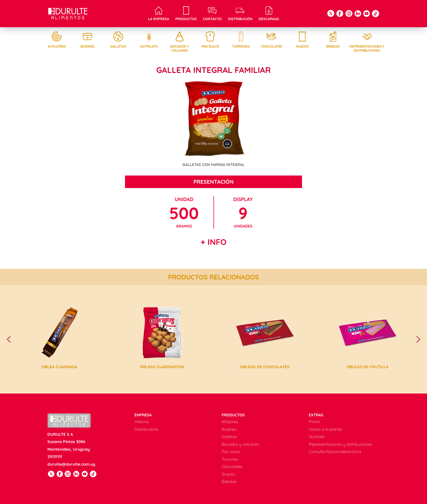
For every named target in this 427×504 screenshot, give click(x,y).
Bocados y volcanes (179, 42)
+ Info (213, 242)
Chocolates (272, 40)
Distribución (240, 14)
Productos (186, 14)
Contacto (212, 14)
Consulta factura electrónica (335, 452)
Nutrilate (149, 40)
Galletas (118, 40)
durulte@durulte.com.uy (71, 464)
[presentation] (11, 339)
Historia (142, 422)
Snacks (302, 40)
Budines (87, 40)
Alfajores (57, 40)
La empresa (158, 14)
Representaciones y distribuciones (367, 42)
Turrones (241, 40)
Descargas (269, 14)
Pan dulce (210, 40)
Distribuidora (146, 429)
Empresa (143, 415)
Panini (314, 422)
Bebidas (333, 40)
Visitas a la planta (325, 429)
